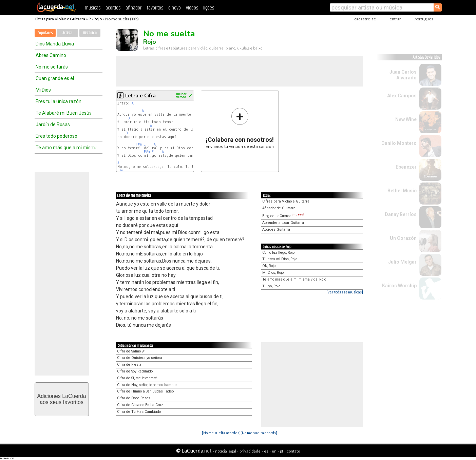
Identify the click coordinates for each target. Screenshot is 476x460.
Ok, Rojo (269, 266)
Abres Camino (51, 55)
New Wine (406, 119)
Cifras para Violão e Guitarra (60, 19)
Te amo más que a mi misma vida (66, 148)
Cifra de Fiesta (129, 365)
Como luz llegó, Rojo (278, 253)
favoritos (155, 8)
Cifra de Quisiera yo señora (140, 358)
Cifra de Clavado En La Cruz (140, 405)
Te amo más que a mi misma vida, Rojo (294, 279)
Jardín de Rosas (53, 124)
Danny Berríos (401, 214)
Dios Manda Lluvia (55, 44)
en (274, 451)
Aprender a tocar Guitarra (283, 223)
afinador (134, 8)
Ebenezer (406, 167)
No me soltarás (52, 67)
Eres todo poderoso (56, 136)
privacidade (250, 451)
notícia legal (226, 451)
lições (209, 8)
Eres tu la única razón (59, 101)
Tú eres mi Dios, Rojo (280, 259)
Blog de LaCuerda (283, 216)
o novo (175, 8)
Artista (67, 33)
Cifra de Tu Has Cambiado (139, 412)
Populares (45, 33)
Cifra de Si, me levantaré (137, 378)
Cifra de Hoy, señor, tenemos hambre (147, 385)
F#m (139, 144)
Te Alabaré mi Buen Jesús (64, 113)
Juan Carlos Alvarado (403, 75)
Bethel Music (402, 191)
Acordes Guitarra (276, 229)
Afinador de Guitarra (279, 208)
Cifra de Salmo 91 (131, 351)
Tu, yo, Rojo (271, 286)
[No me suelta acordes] (221, 433)
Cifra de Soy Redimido (135, 371)
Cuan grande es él (55, 78)
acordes (113, 8)
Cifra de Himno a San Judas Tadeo (145, 391)
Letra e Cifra (140, 96)
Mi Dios (43, 90)
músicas (93, 8)
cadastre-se (365, 19)
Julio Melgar (402, 262)
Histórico (90, 33)
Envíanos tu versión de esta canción (240, 128)
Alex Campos (402, 96)
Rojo (98, 19)
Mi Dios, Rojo (273, 273)
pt (282, 451)
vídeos (192, 8)
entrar (395, 19)
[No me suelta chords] (259, 433)
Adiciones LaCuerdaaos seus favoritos (61, 399)
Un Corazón (403, 238)
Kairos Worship (399, 286)
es (266, 451)
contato (293, 451)
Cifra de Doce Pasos (134, 398)
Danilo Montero (399, 143)
